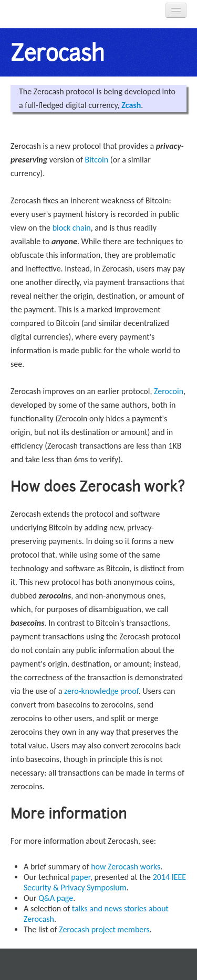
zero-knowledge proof (101, 691)
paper (81, 877)
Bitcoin (96, 160)
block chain (72, 228)
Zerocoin (169, 391)
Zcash (131, 105)
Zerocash (57, 52)
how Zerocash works (126, 867)
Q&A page (56, 898)
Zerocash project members (104, 929)
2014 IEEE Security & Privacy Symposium (105, 882)
